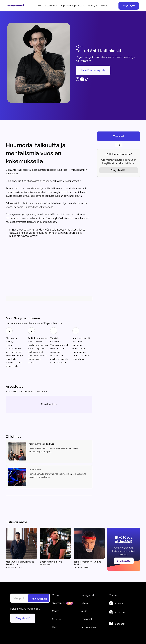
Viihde (84, 611)
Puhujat (85, 603)
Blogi (55, 627)
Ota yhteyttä (129, 6)
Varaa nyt (119, 136)
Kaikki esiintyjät (89, 627)
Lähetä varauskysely (93, 70)
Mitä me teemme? (47, 6)
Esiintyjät (93, 6)
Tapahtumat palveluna (73, 6)
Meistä (105, 6)
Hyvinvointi (87, 619)
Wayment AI (59, 603)
